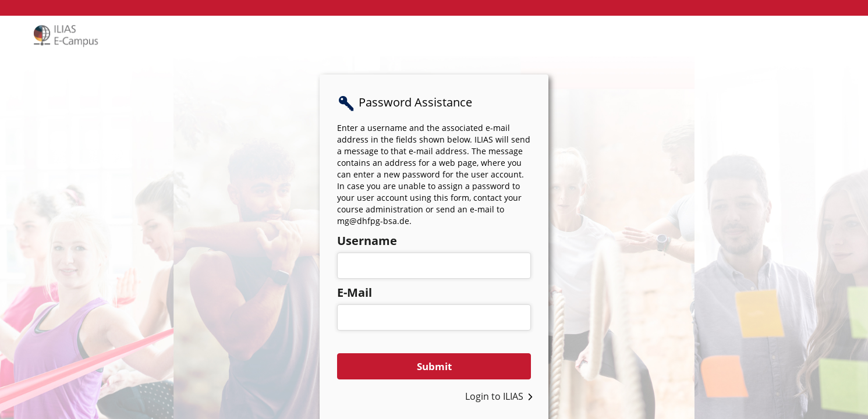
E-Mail (355, 292)
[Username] (434, 266)
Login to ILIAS (494, 396)
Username (367, 241)
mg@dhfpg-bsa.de (373, 221)
